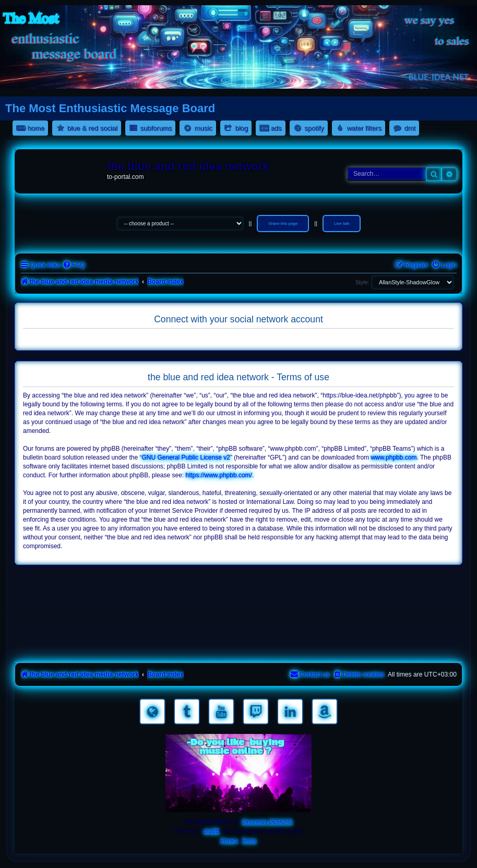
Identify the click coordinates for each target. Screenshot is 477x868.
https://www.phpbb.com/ (219, 475)
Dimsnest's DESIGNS (267, 822)
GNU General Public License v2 (186, 457)
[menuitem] (74, 265)
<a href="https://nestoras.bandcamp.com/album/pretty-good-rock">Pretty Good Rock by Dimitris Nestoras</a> (238, 645)
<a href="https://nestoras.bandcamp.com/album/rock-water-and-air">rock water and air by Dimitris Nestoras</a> (238, 616)
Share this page (283, 224)
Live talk (342, 224)
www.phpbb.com (393, 457)
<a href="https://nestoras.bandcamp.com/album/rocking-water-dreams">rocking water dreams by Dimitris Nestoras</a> (238, 586)
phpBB (211, 831)
